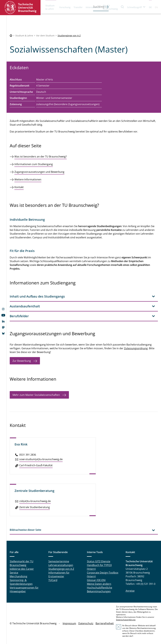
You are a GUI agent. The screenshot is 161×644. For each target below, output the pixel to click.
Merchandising (18, 576)
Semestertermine (59, 561)
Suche (122, 7)
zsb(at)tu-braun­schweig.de (35, 501)
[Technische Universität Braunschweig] (11, 36)
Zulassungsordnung (136, 348)
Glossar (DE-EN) (96, 580)
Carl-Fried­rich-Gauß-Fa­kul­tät (36, 465)
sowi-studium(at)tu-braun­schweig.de (41, 459)
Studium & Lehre (50, 7)
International (93, 7)
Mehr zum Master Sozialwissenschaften (36, 395)
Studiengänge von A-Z (69, 36)
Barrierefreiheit (105, 623)
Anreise (130, 591)
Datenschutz (86, 623)
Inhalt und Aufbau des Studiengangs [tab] (37, 296)
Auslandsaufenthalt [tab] (25, 306)
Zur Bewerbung (22, 361)
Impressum (69, 623)
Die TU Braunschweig (110, 7)
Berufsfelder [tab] (19, 316)
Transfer (78, 7)
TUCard (53, 580)
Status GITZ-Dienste (99, 561)
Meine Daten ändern (99, 584)
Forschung (65, 7)
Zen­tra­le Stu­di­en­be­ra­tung (35, 507)
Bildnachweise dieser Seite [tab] (25, 530)
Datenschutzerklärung (126, 620)
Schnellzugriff (134, 7)
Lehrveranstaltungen (61, 565)
